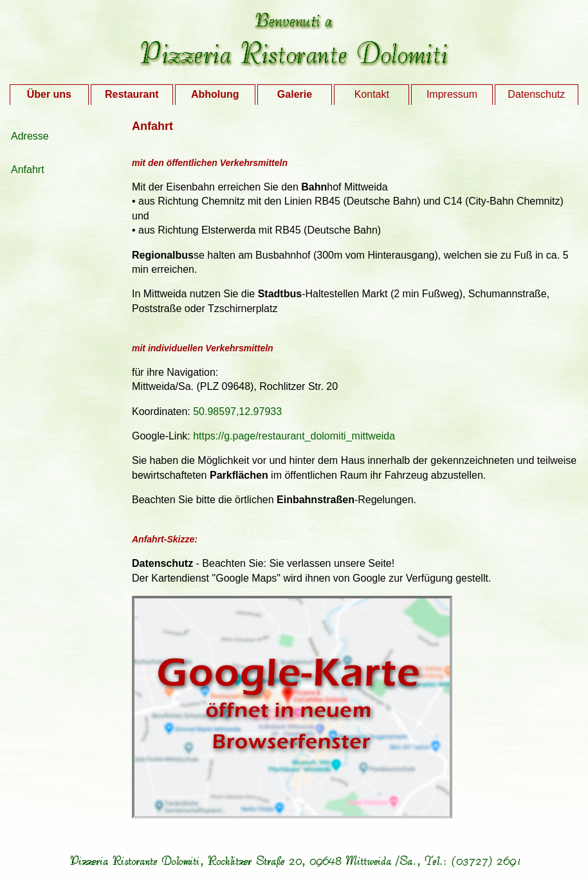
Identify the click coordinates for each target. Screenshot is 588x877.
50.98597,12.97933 (237, 411)
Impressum (452, 94)
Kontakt (372, 94)
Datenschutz (536, 94)
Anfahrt (28, 170)
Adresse (30, 136)
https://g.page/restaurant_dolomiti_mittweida (294, 436)
